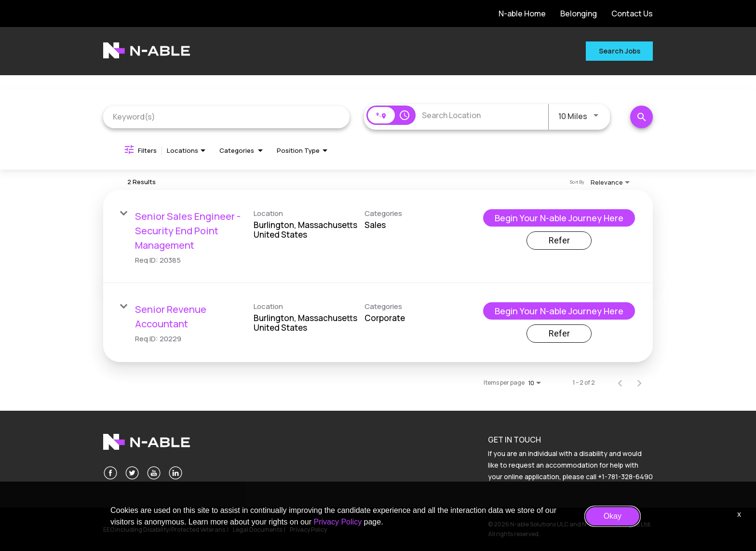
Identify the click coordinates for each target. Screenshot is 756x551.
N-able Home (522, 13)
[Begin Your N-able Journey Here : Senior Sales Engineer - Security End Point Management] (559, 218)
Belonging (579, 13)
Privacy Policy (338, 522)
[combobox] (226, 117)
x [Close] (739, 514)
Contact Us (632, 13)
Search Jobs (620, 51)
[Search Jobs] (641, 117)
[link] (378, 236)
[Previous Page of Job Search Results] (620, 383)
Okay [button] (613, 516)
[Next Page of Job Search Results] (639, 383)
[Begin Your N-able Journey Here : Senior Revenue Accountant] (559, 311)
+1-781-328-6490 (625, 477)
